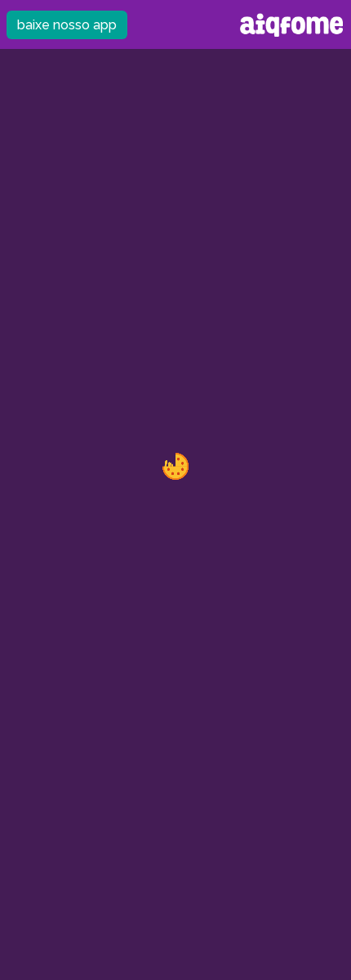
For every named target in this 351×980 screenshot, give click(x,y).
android (179, 958)
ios (156, 958)
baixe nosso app (67, 25)
